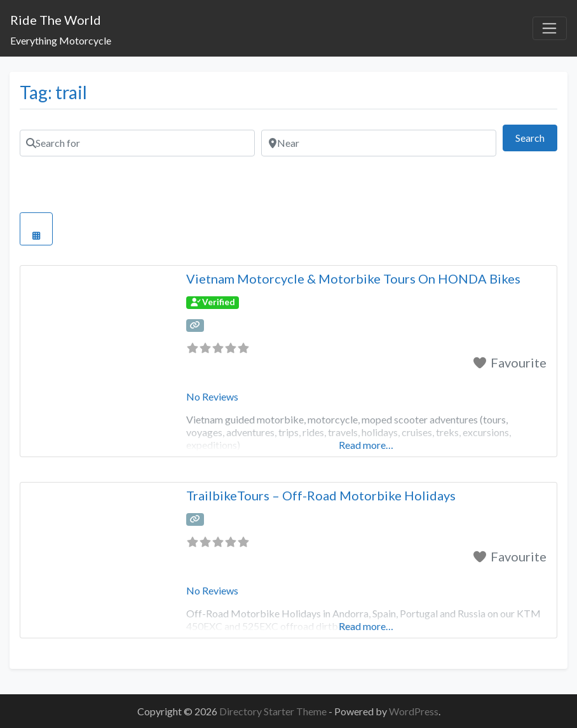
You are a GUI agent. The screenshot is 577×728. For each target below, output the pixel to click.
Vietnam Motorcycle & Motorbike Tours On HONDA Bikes (353, 278)
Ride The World (56, 20)
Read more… (366, 445)
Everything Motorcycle (61, 40)
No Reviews (212, 396)
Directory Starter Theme (274, 711)
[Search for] (137, 143)
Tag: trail (53, 92)
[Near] (379, 143)
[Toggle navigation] (550, 29)
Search (536, 136)
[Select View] (36, 229)
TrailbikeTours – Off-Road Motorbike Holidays (321, 495)
